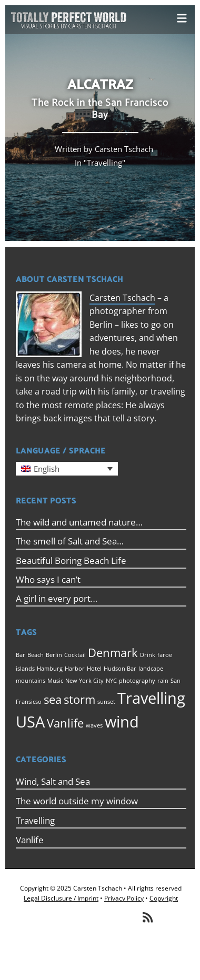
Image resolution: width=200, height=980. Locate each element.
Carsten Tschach (122, 298)
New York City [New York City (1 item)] (84, 681)
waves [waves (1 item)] (94, 725)
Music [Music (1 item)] (55, 681)
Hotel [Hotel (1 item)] (94, 669)
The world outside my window (77, 801)
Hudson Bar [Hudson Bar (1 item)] (120, 669)
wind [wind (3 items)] (122, 722)
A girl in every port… (57, 598)
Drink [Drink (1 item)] (148, 655)
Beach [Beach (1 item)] (36, 655)
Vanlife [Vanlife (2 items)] (65, 723)
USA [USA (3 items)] (30, 722)
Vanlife (30, 840)
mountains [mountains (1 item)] (31, 681)
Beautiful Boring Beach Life (71, 560)
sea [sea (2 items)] (53, 699)
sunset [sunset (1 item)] (106, 702)
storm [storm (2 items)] (79, 699)
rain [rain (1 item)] (163, 681)
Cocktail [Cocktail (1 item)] (75, 655)
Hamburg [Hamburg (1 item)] (50, 669)
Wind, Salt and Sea (53, 781)
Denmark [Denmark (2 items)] (113, 653)
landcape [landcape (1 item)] (151, 669)
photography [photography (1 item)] (137, 681)
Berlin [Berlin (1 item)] (54, 655)
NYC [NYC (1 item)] (111, 681)
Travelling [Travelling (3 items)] (151, 698)
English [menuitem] (47, 469)
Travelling (104, 163)
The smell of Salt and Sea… (70, 541)
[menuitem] (67, 469)
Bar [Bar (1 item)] (21, 655)
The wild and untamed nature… (79, 522)
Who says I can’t (48, 579)
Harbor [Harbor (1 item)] (75, 669)
